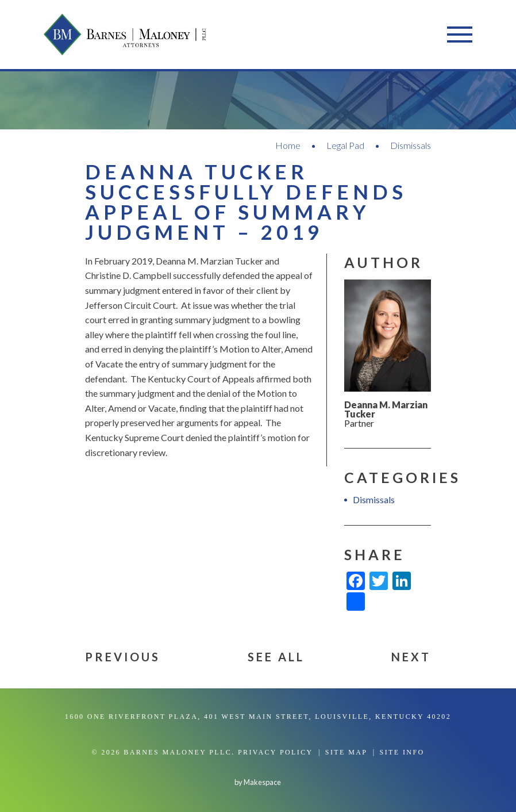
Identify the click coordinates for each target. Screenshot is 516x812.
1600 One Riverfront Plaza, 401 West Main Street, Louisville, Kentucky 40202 (258, 717)
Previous (123, 657)
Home (288, 145)
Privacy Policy (276, 752)
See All (276, 657)
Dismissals (411, 145)
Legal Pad (345, 145)
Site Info (402, 752)
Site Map (346, 752)
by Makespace (258, 782)
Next (411, 657)
